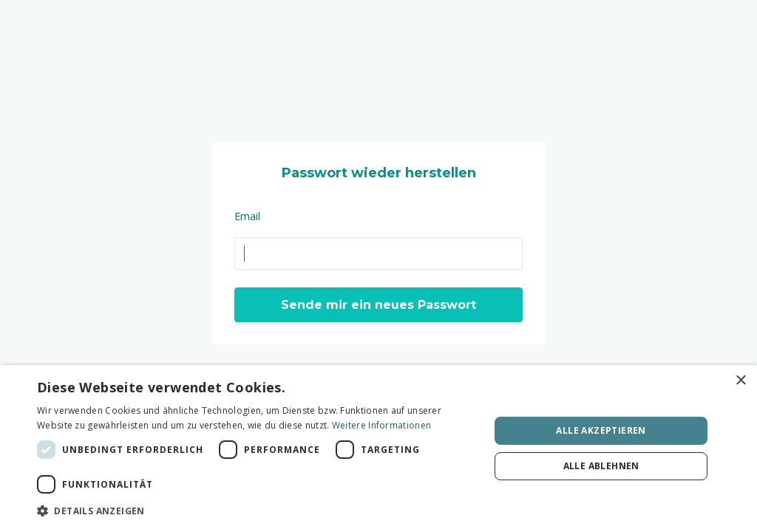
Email (247, 216)
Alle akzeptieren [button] (601, 430)
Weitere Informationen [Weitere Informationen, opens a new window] (381, 425)
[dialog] (378, 449)
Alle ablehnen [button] (601, 466)
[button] (257, 511)
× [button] (740, 381)
